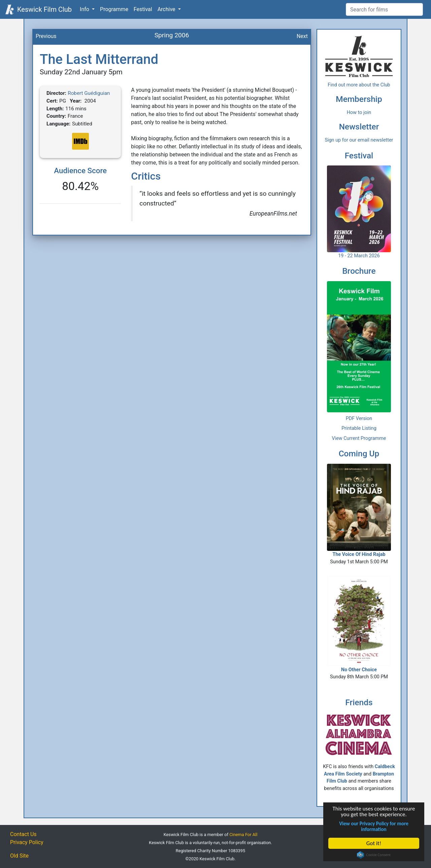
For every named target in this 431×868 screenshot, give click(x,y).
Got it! (374, 843)
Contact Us (23, 834)
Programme (114, 9)
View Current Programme (359, 438)
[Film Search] (384, 9)
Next (302, 36)
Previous (46, 36)
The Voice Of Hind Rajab (359, 511)
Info (85, 9)
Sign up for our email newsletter (359, 140)
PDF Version (359, 419)
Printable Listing (359, 428)
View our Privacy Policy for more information (374, 826)
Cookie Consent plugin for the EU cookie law (374, 855)
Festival (143, 9)
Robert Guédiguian (89, 93)
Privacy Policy (27, 842)
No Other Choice (359, 624)
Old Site (19, 856)
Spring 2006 (172, 35)
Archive (167, 9)
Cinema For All (243, 835)
